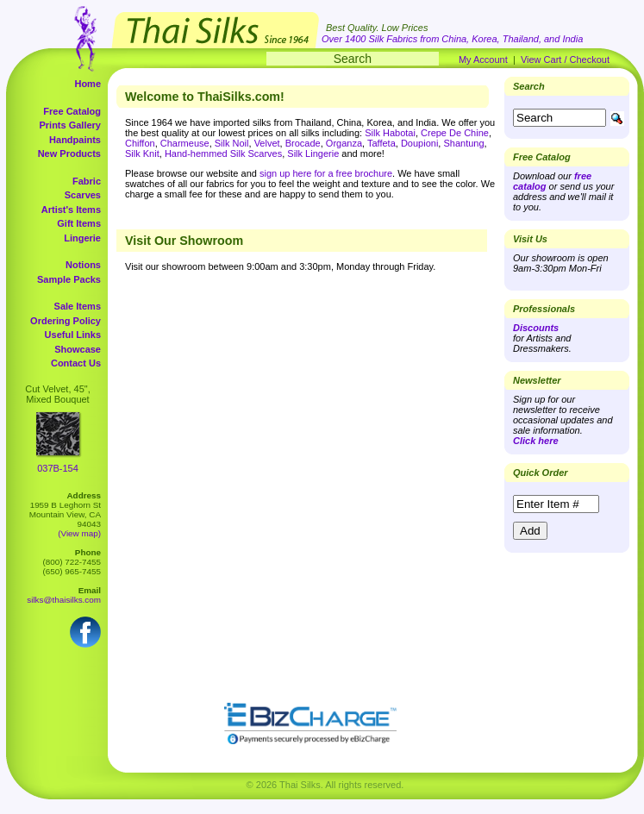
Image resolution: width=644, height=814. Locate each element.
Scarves (83, 195)
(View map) (79, 533)
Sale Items (78, 306)
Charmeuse (185, 143)
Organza (344, 143)
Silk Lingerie (313, 153)
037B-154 (58, 468)
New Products (69, 153)
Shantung (463, 143)
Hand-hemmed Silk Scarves (223, 153)
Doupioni (419, 143)
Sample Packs (69, 279)
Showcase (78, 349)
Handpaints (75, 140)
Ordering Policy (66, 321)
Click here (536, 441)
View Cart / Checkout (565, 59)
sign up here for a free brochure (326, 173)
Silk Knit (142, 153)
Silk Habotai (390, 133)
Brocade (303, 143)
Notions (83, 265)
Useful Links (73, 335)
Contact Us (76, 363)
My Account (483, 59)
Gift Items (79, 223)
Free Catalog (72, 111)
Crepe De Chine (455, 133)
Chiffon (140, 143)
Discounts (536, 328)
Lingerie (82, 238)
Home (88, 84)
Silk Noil (232, 143)
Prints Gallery (70, 125)
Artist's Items (71, 210)
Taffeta (381, 143)
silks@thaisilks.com (64, 600)
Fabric (87, 181)
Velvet (267, 143)
